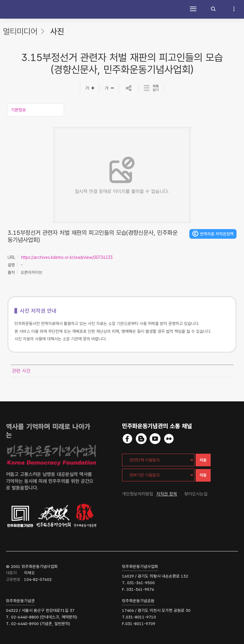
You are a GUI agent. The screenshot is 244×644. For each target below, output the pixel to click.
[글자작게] (109, 88)
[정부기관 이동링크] (158, 475)
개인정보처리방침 (138, 494)
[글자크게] (90, 88)
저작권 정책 (167, 494)
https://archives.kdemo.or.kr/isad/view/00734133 (67, 257)
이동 (203, 460)
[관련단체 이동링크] (158, 460)
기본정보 (18, 110)
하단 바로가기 (0, 0)
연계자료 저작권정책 (217, 234)
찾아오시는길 (196, 494)
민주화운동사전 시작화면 (20, 9)
